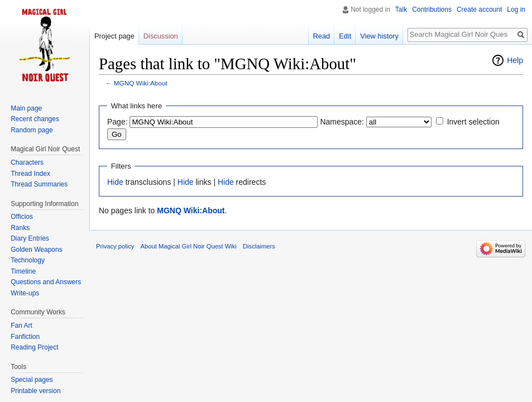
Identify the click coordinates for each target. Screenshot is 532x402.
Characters (27, 162)
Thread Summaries (39, 184)
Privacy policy (115, 246)
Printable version (35, 391)
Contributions (432, 9)
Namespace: (342, 122)
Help (515, 60)
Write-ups (25, 293)
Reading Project (34, 347)
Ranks (20, 228)
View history (379, 36)
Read (322, 36)
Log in (516, 9)
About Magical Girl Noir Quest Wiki (189, 246)
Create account (479, 9)
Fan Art (21, 326)
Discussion (161, 36)
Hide (115, 182)
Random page (32, 130)
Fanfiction (25, 337)
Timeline (23, 271)
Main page (26, 108)
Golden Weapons (37, 250)
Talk (401, 9)
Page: (118, 122)
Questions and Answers (46, 282)
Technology (28, 260)
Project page (114, 36)
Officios (22, 217)
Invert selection (473, 122)
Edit (345, 36)
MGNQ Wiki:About (141, 83)
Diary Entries (30, 238)
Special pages (32, 380)
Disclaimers (259, 246)
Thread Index (30, 174)
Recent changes (35, 119)
